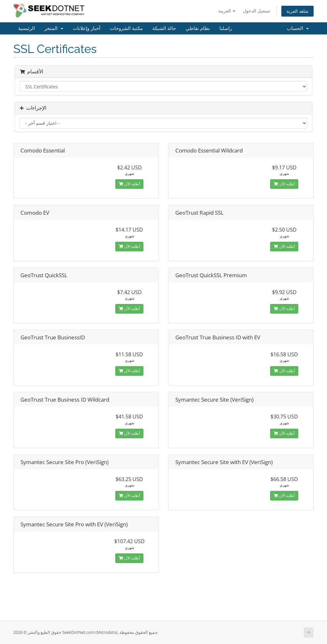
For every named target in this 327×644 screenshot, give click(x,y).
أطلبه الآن (129, 184)
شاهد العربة (297, 11)
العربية (227, 11)
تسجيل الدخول (257, 11)
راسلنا (226, 28)
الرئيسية (27, 28)
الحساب (298, 28)
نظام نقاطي (198, 28)
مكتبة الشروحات (126, 28)
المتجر (54, 28)
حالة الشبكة (164, 28)
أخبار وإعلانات (87, 28)
